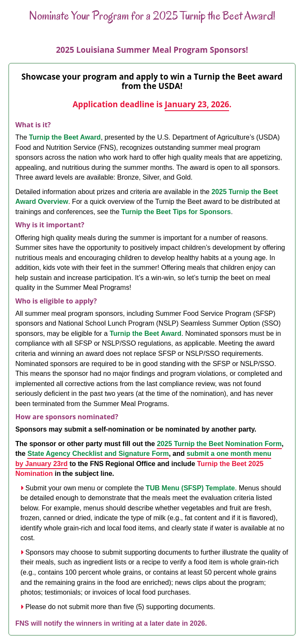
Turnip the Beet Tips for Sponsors (176, 212)
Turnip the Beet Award (65, 137)
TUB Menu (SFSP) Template (190, 488)
